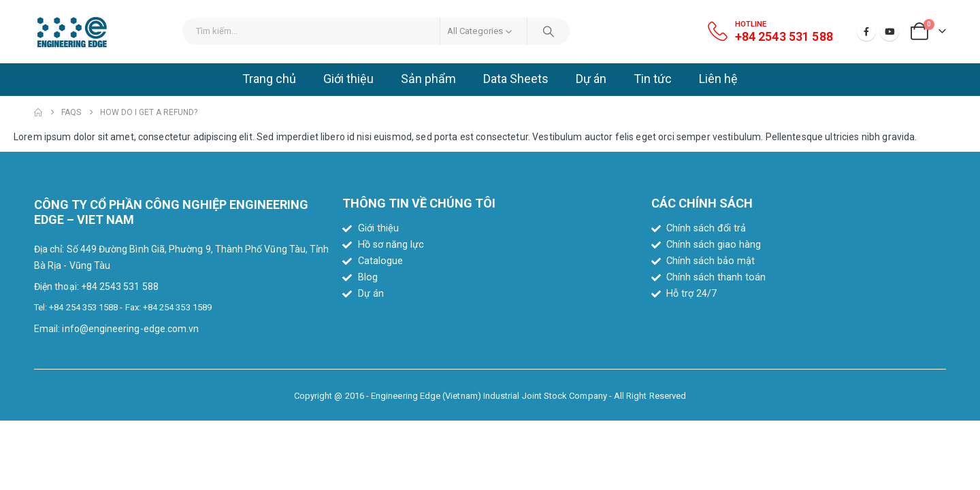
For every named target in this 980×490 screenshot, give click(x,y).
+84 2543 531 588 (120, 287)
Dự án (591, 79)
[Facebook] (866, 31)
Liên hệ (718, 79)
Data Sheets (516, 79)
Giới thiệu (348, 79)
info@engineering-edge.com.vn (130, 329)
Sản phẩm (428, 79)
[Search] (549, 31)
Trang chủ (269, 79)
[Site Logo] (72, 32)
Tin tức (653, 79)
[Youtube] (889, 31)
